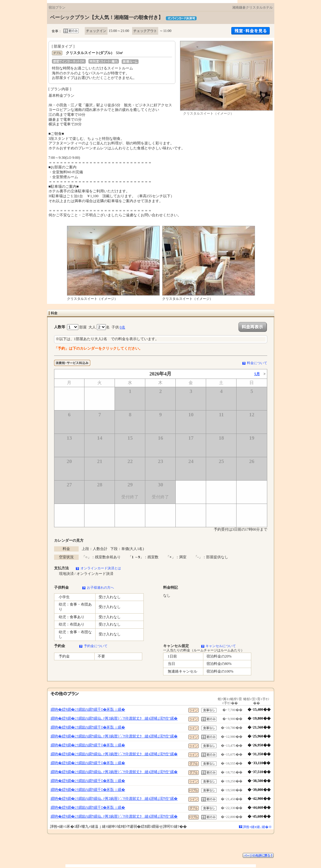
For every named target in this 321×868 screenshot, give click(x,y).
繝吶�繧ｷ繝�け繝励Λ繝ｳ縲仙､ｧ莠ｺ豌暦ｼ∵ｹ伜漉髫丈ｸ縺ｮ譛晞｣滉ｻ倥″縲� (114, 718)
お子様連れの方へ (100, 587)
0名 (123, 327)
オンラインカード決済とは (101, 568)
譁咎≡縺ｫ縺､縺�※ (257, 827)
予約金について (96, 646)
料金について (257, 363)
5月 (257, 374)
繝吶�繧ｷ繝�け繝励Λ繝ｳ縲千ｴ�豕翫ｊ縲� (88, 709)
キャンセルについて (221, 646)
